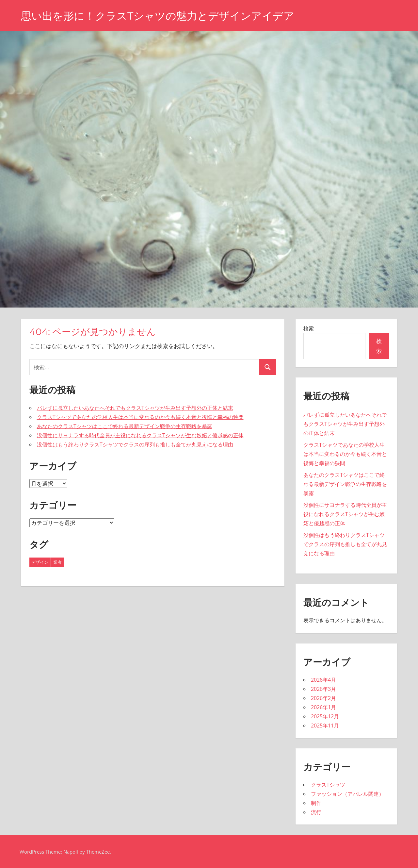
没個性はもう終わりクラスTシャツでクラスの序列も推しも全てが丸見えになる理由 (135, 444)
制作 (316, 803)
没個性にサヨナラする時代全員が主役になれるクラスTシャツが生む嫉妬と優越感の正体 (140, 435)
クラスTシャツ (328, 785)
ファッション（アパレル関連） (347, 794)
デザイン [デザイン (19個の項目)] (40, 562)
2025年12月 (325, 716)
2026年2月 (323, 698)
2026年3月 (323, 689)
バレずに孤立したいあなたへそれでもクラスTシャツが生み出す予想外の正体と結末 (135, 408)
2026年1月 (323, 707)
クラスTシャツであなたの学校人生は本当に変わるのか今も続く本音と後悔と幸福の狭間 (140, 417)
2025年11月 (325, 726)
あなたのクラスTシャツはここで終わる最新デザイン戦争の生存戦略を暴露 (125, 426)
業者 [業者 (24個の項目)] (57, 562)
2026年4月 (323, 680)
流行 (316, 812)
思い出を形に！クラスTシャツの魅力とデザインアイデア (158, 16)
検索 (309, 328)
